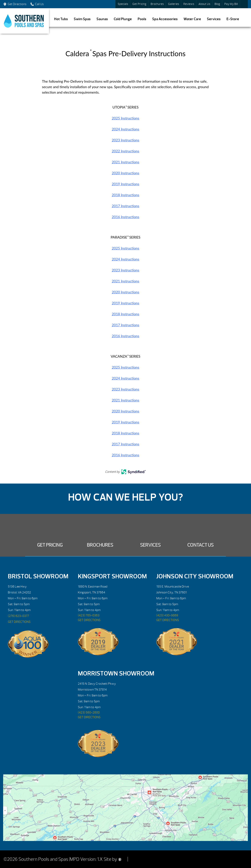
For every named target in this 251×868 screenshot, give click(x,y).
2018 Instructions (125, 195)
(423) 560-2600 (89, 712)
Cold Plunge (123, 19)
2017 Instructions (125, 206)
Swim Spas (82, 19)
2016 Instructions (125, 217)
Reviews (189, 4)
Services (214, 19)
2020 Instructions (125, 173)
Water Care (192, 19)
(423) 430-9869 (167, 615)
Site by (112, 859)
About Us (204, 4)
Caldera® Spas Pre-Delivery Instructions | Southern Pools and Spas (25, 21)
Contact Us (200, 545)
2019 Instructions (125, 184)
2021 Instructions (125, 162)
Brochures (157, 4)
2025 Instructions (125, 118)
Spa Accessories (165, 19)
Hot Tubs (61, 19)
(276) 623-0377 (18, 616)
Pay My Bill (231, 4)
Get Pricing (139, 4)
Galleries (174, 4)
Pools (142, 19)
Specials (123, 4)
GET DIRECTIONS (19, 622)
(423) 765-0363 (89, 615)
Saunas (102, 19)
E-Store (233, 19)
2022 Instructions (125, 151)
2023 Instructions (125, 140)
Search (244, 4)
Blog (217, 4)
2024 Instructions (125, 129)
